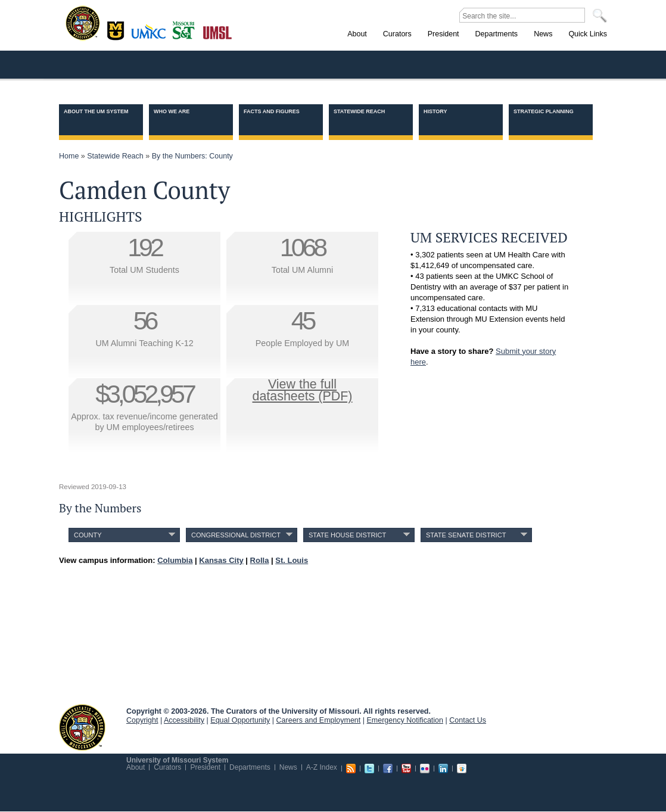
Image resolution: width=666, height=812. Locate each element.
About (136, 767)
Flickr (425, 769)
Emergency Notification (405, 720)
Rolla (186, 29)
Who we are (172, 111)
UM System (82, 727)
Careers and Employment (319, 720)
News (288, 767)
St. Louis (218, 32)
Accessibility (184, 720)
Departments (250, 767)
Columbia (117, 29)
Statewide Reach (359, 111)
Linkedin (443, 769)
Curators (167, 767)
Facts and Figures (272, 111)
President (205, 767)
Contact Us (468, 720)
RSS (351, 769)
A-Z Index (322, 767)
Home (69, 156)
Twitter (369, 769)
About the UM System (96, 111)
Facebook (388, 769)
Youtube (406, 769)
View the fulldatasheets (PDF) (303, 390)
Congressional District (236, 535)
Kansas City (151, 35)
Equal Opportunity (240, 720)
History (435, 111)
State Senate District (466, 535)
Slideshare (462, 769)
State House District (347, 535)
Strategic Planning (544, 111)
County (88, 535)
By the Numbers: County (192, 156)
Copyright (142, 720)
